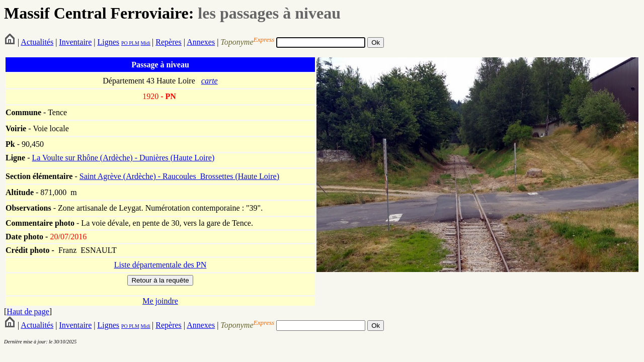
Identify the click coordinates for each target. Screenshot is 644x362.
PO (125, 43)
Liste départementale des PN (160, 265)
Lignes (108, 42)
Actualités (37, 42)
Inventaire (75, 42)
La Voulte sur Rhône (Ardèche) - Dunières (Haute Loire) (123, 158)
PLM (134, 43)
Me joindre (160, 301)
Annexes (201, 42)
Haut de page (28, 311)
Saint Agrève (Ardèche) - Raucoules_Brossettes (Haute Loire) (179, 176)
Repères (169, 42)
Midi (145, 43)
